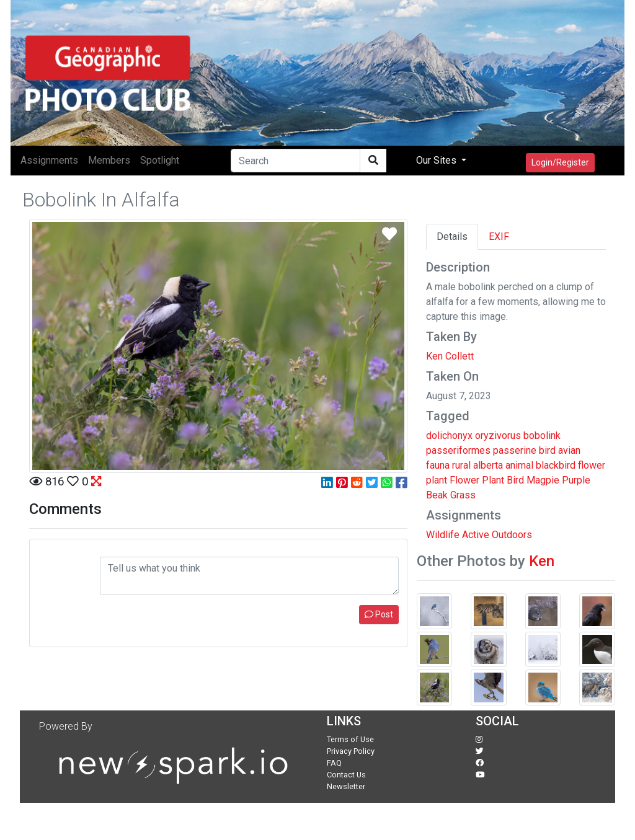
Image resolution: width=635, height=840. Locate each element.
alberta (488, 465)
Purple (576, 480)
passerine (515, 450)
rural (461, 465)
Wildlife (443, 535)
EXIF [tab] (499, 237)
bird (547, 450)
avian (569, 450)
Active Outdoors (497, 535)
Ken (542, 561)
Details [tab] (452, 237)
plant (437, 480)
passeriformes (458, 450)
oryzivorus (498, 435)
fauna (438, 465)
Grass (463, 495)
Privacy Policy (351, 751)
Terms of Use (350, 739)
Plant (493, 480)
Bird (515, 480)
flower (592, 465)
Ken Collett (450, 356)
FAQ (334, 763)
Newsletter (346, 786)
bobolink (542, 435)
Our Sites (437, 160)
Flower (464, 480)
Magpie (543, 480)
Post (379, 614)
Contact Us (346, 775)
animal (519, 465)
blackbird (556, 465)
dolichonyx (449, 435)
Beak (437, 495)
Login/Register (560, 162)
